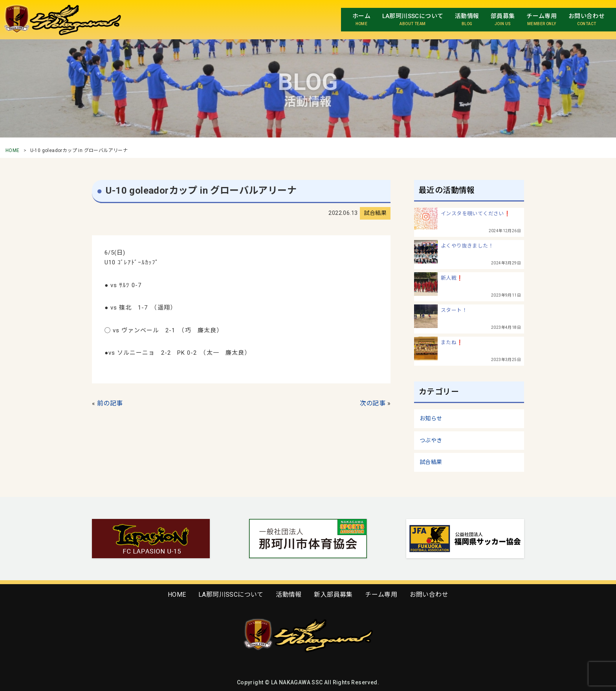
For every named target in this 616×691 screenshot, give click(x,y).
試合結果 (431, 462)
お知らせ (431, 418)
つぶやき (431, 440)
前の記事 (110, 403)
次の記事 (373, 403)
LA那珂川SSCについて (231, 595)
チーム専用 (381, 595)
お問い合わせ (429, 595)
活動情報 (289, 595)
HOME (13, 150)
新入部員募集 (333, 595)
